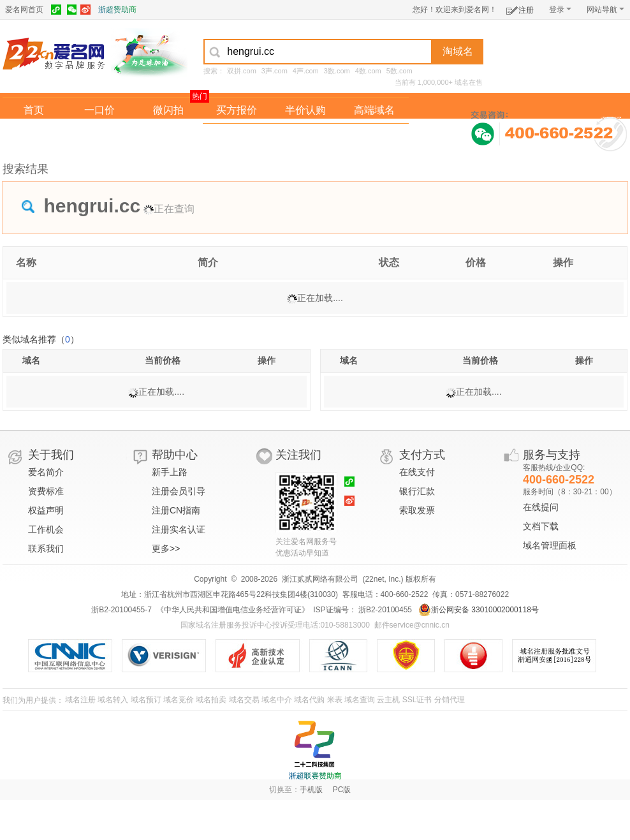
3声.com (275, 71)
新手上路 (170, 472)
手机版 (311, 790)
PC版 (342, 790)
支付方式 (422, 455)
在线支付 (417, 472)
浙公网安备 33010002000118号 (479, 610)
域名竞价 (179, 700)
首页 (34, 110)
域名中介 (277, 700)
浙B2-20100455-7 (121, 610)
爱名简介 (46, 472)
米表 (335, 700)
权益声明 (46, 510)
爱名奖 (374, 136)
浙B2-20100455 (384, 610)
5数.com (399, 71)
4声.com (306, 71)
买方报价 (237, 110)
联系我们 (46, 549)
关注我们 (298, 455)
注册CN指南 (176, 510)
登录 (560, 10)
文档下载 (541, 526)
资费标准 (46, 491)
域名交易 (244, 700)
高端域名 (374, 110)
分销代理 (450, 700)
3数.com (337, 71)
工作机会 (46, 529)
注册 (520, 8)
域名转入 (113, 700)
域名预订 (146, 700)
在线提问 (541, 507)
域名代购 (309, 700)
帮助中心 (175, 455)
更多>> (166, 549)
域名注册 (80, 700)
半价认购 (305, 110)
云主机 (388, 700)
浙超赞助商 (117, 10)
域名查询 (360, 700)
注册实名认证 (179, 529)
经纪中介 (237, 136)
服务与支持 (552, 455)
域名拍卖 (305, 136)
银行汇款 (417, 491)
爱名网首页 (24, 10)
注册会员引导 (179, 491)
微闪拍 (168, 110)
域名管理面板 (550, 545)
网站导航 (605, 10)
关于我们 (51, 455)
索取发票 (417, 510)
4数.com (368, 71)
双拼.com (242, 71)
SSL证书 (417, 700)
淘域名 (458, 51)
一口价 (99, 110)
